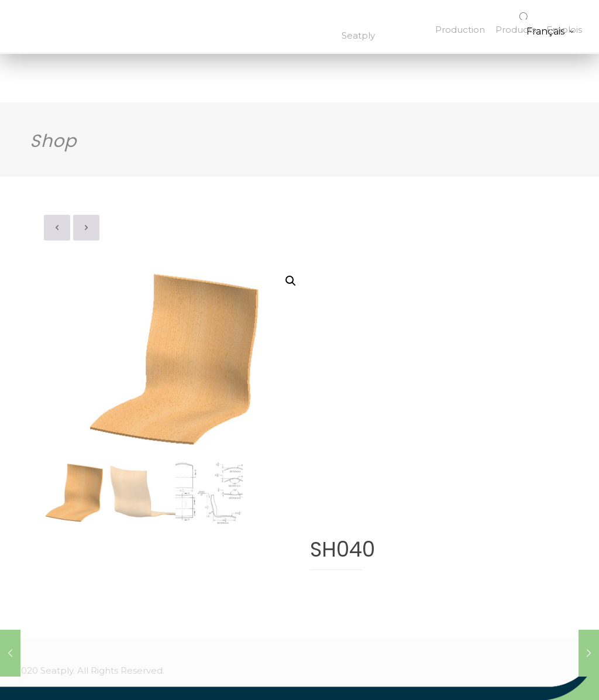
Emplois (564, 30)
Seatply (358, 35)
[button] (291, 281)
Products (516, 30)
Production (460, 30)
